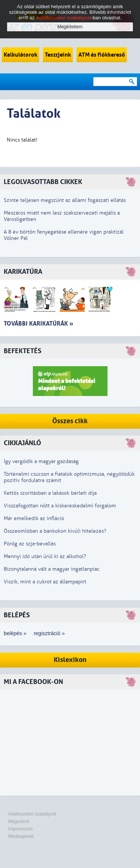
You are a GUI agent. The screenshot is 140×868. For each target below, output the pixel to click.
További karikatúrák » (38, 324)
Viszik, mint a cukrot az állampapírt (45, 582)
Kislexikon (70, 660)
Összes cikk (70, 421)
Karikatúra (23, 272)
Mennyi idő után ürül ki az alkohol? (45, 556)
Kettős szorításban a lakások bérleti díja (50, 493)
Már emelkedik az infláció (34, 518)
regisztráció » (49, 633)
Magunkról (19, 821)
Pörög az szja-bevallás (30, 544)
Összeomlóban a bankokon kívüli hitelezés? (55, 531)
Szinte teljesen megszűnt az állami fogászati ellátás (65, 200)
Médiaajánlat (21, 836)
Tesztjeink (58, 55)
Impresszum (20, 829)
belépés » (15, 633)
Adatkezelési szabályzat (32, 814)
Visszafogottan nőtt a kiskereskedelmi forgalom (60, 506)
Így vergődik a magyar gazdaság (41, 461)
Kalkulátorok (21, 55)
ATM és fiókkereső (102, 55)
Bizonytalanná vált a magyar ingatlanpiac (52, 569)
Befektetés (23, 351)
